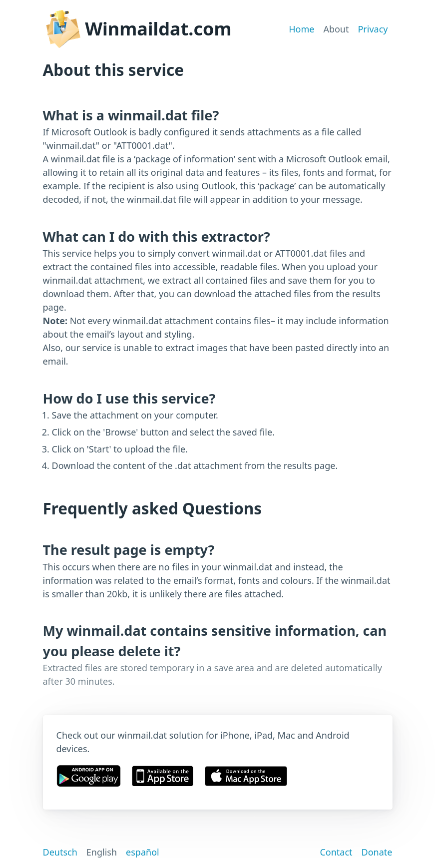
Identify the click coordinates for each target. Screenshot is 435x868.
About (336, 29)
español (143, 852)
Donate (377, 852)
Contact (336, 852)
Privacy (373, 29)
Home (301, 29)
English (102, 852)
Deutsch (60, 852)
